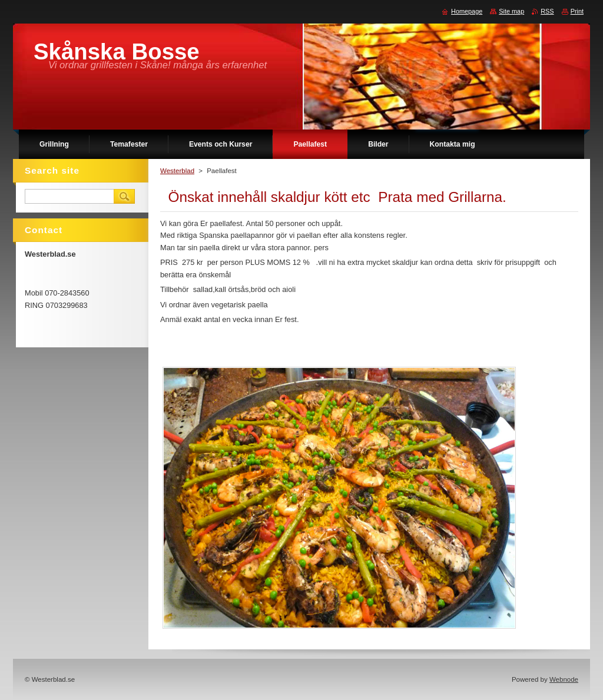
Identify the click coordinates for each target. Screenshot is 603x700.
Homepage (467, 11)
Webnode (564, 679)
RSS (547, 11)
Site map (511, 11)
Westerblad (177, 171)
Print (577, 11)
